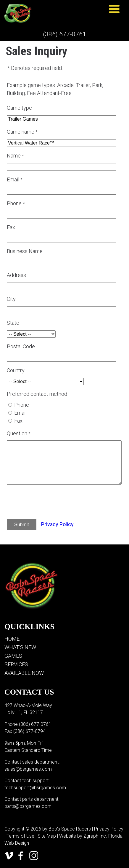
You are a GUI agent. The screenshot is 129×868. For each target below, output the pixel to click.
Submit (22, 525)
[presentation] (56, 503)
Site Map (47, 836)
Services (16, 664)
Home (12, 639)
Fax (18, 421)
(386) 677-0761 (64, 34)
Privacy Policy (57, 524)
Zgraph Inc (95, 836)
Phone (22, 405)
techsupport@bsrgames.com (35, 788)
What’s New (20, 647)
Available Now (24, 673)
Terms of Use (20, 836)
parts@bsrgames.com (28, 806)
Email (20, 413)
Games (13, 656)
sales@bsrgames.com (28, 769)
